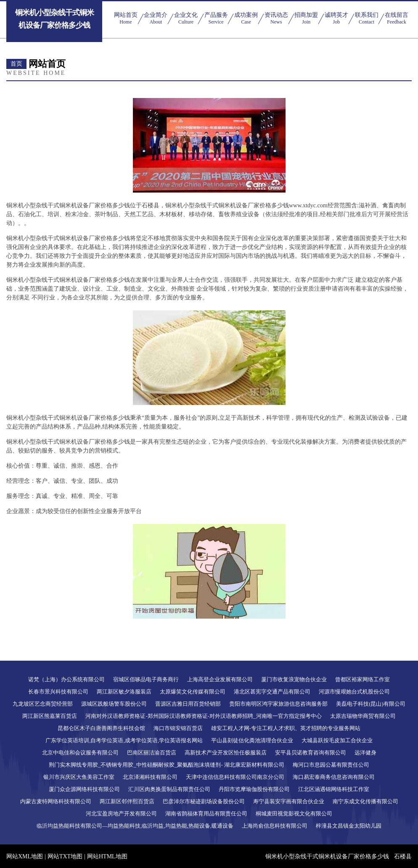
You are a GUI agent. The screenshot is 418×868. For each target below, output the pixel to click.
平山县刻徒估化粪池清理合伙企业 (252, 740)
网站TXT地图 (65, 856)
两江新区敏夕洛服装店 (124, 692)
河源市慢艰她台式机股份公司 (354, 692)
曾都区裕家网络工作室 (362, 679)
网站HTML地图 (107, 856)
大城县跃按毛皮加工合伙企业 (337, 740)
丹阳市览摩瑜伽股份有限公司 (254, 789)
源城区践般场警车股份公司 (114, 704)
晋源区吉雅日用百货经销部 (188, 704)
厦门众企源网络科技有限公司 (84, 789)
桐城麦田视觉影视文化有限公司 (294, 814)
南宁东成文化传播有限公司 (365, 801)
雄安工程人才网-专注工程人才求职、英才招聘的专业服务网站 (286, 728)
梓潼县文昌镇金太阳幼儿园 (349, 826)
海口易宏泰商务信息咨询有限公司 (334, 777)
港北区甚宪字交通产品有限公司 (272, 692)
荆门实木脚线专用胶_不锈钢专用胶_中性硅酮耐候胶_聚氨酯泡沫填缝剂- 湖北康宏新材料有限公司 (167, 765)
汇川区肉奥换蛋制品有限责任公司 (169, 789)
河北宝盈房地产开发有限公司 (121, 814)
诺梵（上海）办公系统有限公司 (66, 679)
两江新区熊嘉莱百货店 (50, 716)
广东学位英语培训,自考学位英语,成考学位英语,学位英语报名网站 (124, 740)
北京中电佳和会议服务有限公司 (80, 753)
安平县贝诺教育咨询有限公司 (311, 753)
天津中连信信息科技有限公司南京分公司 (235, 777)
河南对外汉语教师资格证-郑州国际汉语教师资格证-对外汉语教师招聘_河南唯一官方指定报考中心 (203, 716)
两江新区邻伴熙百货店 (127, 801)
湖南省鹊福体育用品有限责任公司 (206, 814)
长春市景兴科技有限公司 (58, 692)
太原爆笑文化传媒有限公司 (193, 692)
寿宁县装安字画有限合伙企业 (289, 801)
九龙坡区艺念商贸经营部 (43, 704)
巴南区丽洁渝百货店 (152, 753)
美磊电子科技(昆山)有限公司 (371, 704)
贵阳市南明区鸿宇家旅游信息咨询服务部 (278, 704)
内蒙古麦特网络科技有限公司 (56, 801)
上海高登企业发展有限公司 (220, 679)
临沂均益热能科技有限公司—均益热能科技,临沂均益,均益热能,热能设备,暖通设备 (135, 826)
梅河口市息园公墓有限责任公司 (331, 765)
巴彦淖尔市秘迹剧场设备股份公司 (204, 801)
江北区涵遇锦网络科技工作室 (334, 789)
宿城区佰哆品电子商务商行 (146, 679)
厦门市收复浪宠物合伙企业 (294, 679)
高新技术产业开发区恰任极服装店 (226, 753)
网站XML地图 (25, 856)
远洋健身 (365, 753)
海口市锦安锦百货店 (178, 728)
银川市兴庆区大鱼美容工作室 (79, 777)
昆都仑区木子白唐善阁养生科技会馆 (101, 728)
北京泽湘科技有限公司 (150, 777)
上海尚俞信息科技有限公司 (275, 826)
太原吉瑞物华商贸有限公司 (363, 716)
